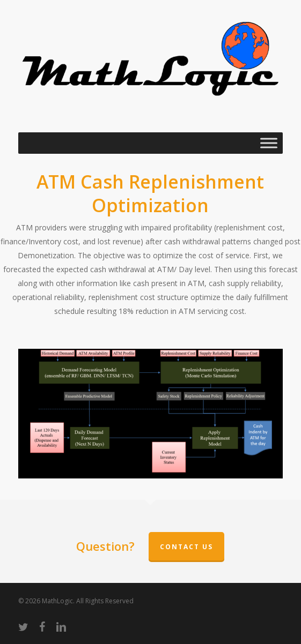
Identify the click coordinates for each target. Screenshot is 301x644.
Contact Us (186, 547)
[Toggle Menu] (269, 143)
